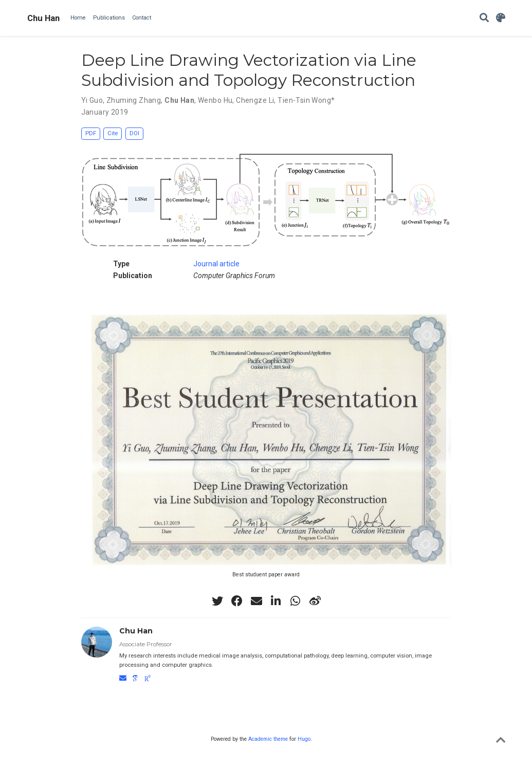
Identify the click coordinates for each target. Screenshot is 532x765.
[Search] (484, 18)
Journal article (216, 264)
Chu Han (43, 18)
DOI (134, 133)
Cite (113, 133)
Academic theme (268, 739)
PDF (91, 133)
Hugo (304, 739)
